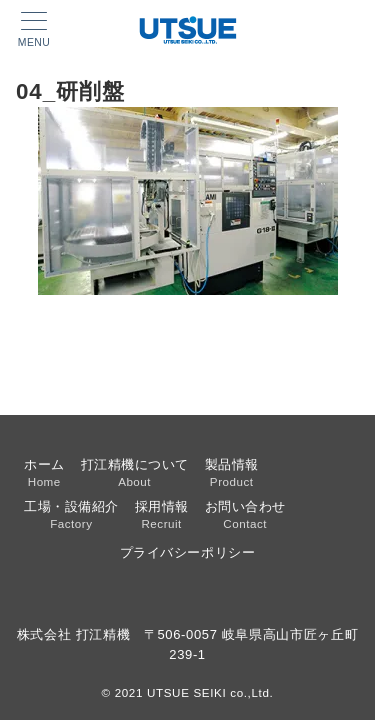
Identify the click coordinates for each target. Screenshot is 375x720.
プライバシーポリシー (187, 552)
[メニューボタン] (34, 30)
